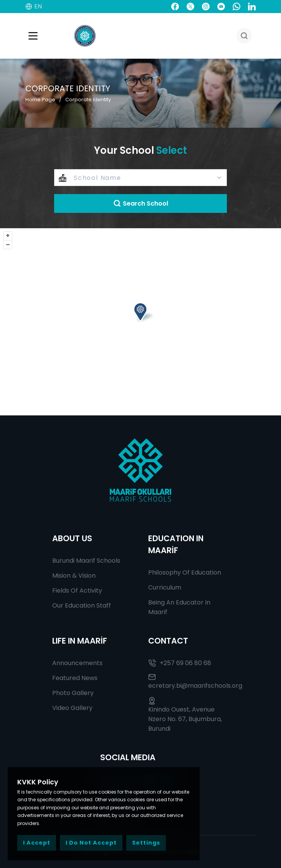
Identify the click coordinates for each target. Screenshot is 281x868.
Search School (141, 203)
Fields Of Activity (77, 590)
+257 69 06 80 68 (180, 663)
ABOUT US (72, 538)
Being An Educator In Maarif (179, 607)
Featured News (75, 678)
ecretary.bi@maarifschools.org (188, 682)
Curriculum (165, 587)
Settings (146, 843)
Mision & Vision (74, 576)
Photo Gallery (73, 693)
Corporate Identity (88, 100)
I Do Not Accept (91, 843)
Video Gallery (72, 708)
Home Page (40, 100)
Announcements (77, 663)
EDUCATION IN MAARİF (176, 544)
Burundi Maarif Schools (86, 561)
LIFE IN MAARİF (80, 641)
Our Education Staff (82, 605)
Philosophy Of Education (185, 572)
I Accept (37, 843)
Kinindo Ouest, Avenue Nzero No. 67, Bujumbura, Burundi (185, 715)
